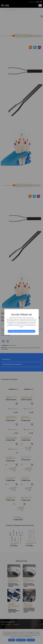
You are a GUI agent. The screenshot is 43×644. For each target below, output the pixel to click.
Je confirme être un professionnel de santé (21, 331)
